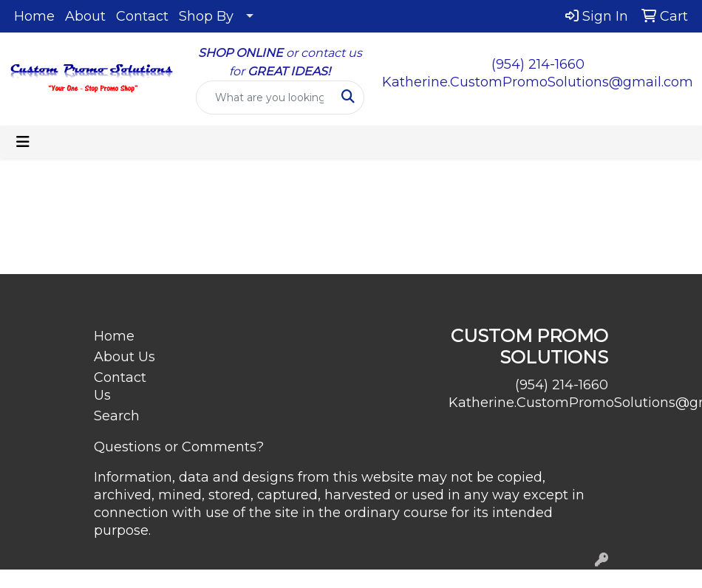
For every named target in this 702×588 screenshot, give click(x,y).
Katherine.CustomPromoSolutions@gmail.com (538, 82)
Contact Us (120, 386)
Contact (142, 16)
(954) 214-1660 (538, 64)
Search (117, 416)
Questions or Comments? (179, 447)
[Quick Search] (265, 98)
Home (34, 16)
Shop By (206, 16)
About (85, 16)
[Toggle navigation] (23, 142)
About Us (125, 357)
